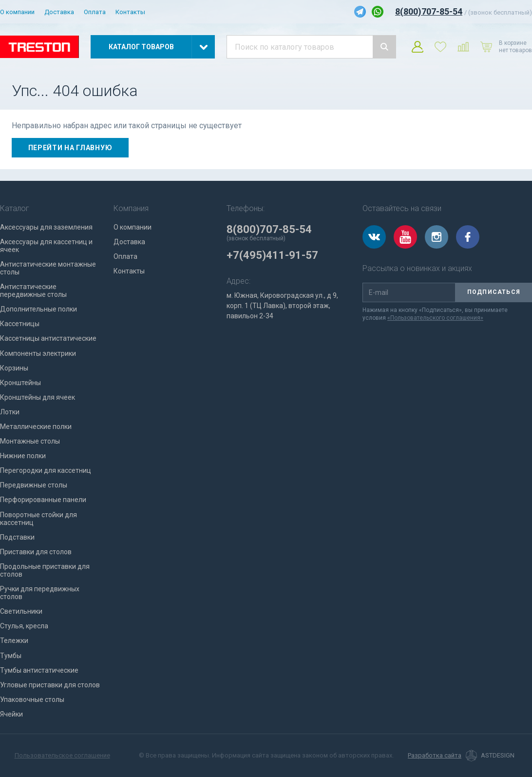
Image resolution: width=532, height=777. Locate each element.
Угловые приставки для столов (50, 685)
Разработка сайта (435, 756)
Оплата (95, 12)
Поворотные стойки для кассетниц (38, 519)
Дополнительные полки (38, 309)
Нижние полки (23, 456)
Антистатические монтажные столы (48, 268)
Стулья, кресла (24, 626)
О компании (17, 12)
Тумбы (11, 656)
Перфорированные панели (43, 500)
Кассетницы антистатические (48, 338)
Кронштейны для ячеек (38, 397)
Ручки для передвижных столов (40, 593)
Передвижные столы (34, 485)
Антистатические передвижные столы (33, 291)
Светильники (21, 611)
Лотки (10, 412)
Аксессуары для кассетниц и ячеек (46, 246)
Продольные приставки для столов (45, 570)
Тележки (14, 641)
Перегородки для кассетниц (46, 470)
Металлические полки (36, 427)
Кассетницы (20, 324)
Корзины (14, 368)
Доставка (59, 12)
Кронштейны (20, 383)
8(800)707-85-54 (429, 11)
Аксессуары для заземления (46, 227)
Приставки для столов (36, 552)
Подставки (17, 537)
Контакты (130, 12)
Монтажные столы (30, 441)
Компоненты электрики (38, 353)
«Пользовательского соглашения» (435, 318)
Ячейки (11, 714)
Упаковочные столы (32, 699)
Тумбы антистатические (39, 670)
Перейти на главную (70, 148)
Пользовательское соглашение (62, 755)
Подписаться (494, 292)
